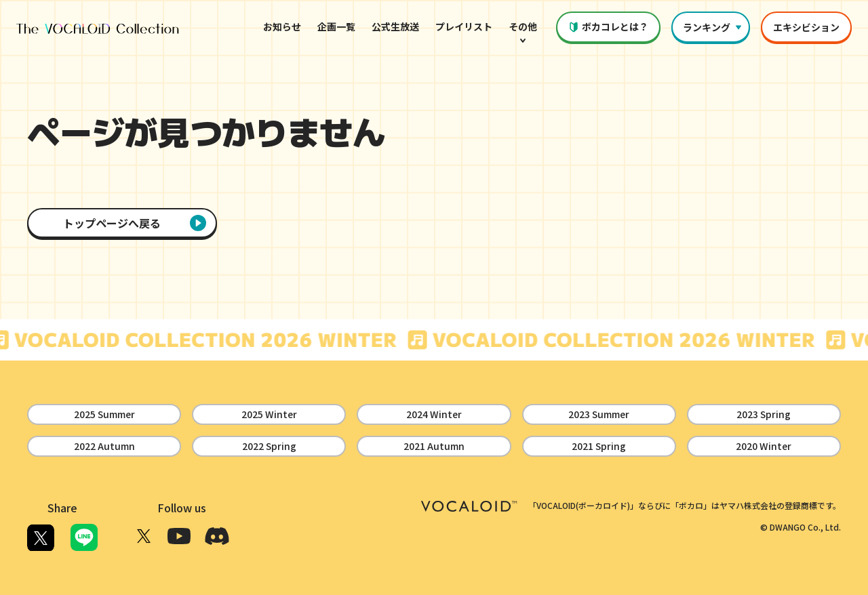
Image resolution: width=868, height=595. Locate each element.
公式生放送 (395, 26)
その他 (523, 34)
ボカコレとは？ (608, 26)
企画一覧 (336, 26)
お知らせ (282, 26)
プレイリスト (464, 26)
